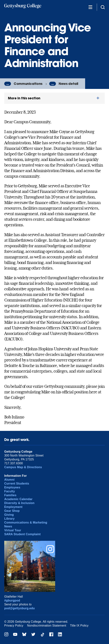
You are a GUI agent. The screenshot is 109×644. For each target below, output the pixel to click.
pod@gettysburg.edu (20, 608)
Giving (9, 515)
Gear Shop (12, 511)
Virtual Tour (13, 530)
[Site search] (103, 7)
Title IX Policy (79, 626)
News (8, 526)
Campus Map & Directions (23, 467)
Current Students (17, 484)
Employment (13, 507)
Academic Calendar (18, 499)
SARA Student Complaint (22, 534)
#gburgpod (12, 600)
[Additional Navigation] (90, 7)
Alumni (9, 480)
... (8, 84)
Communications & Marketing (26, 522)
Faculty (10, 491)
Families (10, 495)
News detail (68, 84)
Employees (12, 487)
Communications (28, 84)
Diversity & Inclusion (19, 503)
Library (9, 519)
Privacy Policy (14, 626)
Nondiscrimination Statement (47, 626)
